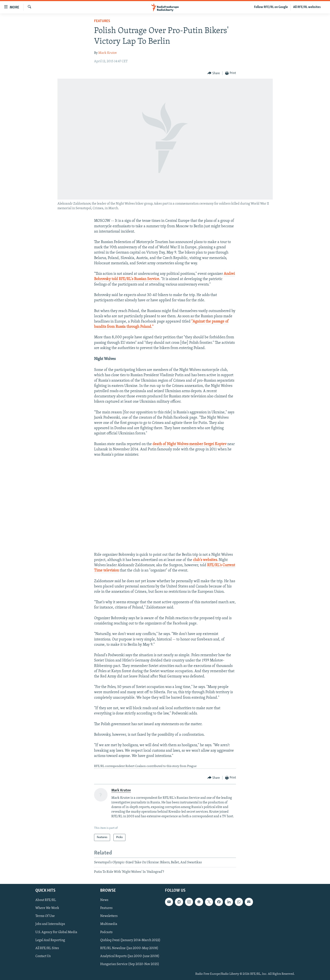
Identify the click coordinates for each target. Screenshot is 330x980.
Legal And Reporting (50, 940)
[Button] (214, 73)
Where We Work (47, 908)
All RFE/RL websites (307, 7)
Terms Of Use (45, 916)
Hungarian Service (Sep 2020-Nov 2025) (130, 964)
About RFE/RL (46, 900)
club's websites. (205, 560)
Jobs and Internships (50, 924)
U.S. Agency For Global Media (56, 932)
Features (102, 21)
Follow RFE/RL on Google (271, 7)
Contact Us (43, 956)
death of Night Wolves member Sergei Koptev (190, 444)
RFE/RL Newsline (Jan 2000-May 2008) (129, 948)
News (104, 900)
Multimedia (109, 924)
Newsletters (109, 916)
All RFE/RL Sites (47, 948)
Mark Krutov (108, 53)
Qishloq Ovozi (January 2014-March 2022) (130, 940)
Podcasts (106, 932)
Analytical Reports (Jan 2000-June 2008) (130, 956)
